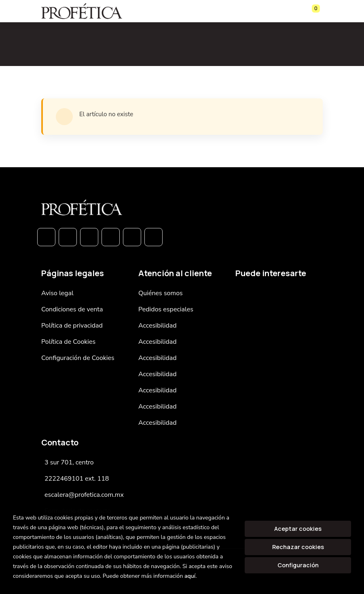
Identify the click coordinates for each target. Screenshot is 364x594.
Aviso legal (57, 293)
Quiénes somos (161, 293)
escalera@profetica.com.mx (84, 495)
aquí (190, 576)
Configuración (298, 565)
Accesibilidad (158, 326)
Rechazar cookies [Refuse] (298, 547)
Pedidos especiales (166, 309)
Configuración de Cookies (78, 358)
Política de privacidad (72, 326)
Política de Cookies (68, 342)
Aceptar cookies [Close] (298, 529)
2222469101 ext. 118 (77, 479)
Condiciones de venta (72, 309)
